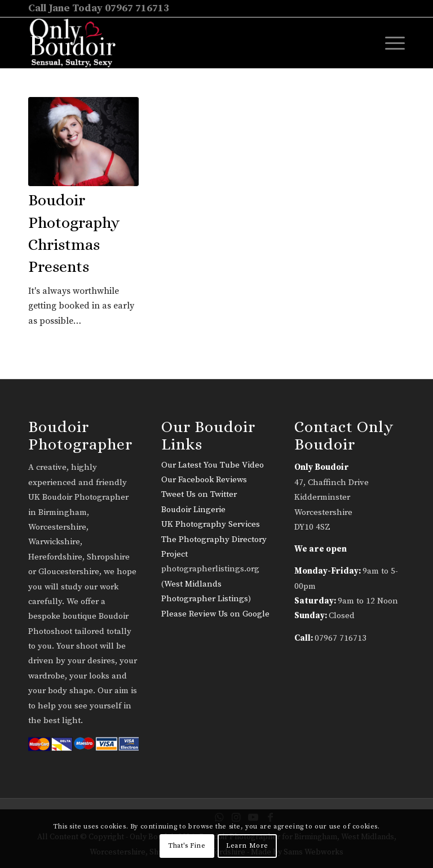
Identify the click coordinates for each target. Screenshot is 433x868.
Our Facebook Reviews (204, 480)
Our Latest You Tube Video (213, 465)
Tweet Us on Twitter (199, 494)
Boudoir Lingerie (193, 510)
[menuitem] (389, 43)
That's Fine (187, 846)
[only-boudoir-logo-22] (78, 43)
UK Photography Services (211, 524)
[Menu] (389, 43)
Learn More (247, 846)
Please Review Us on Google (215, 614)
